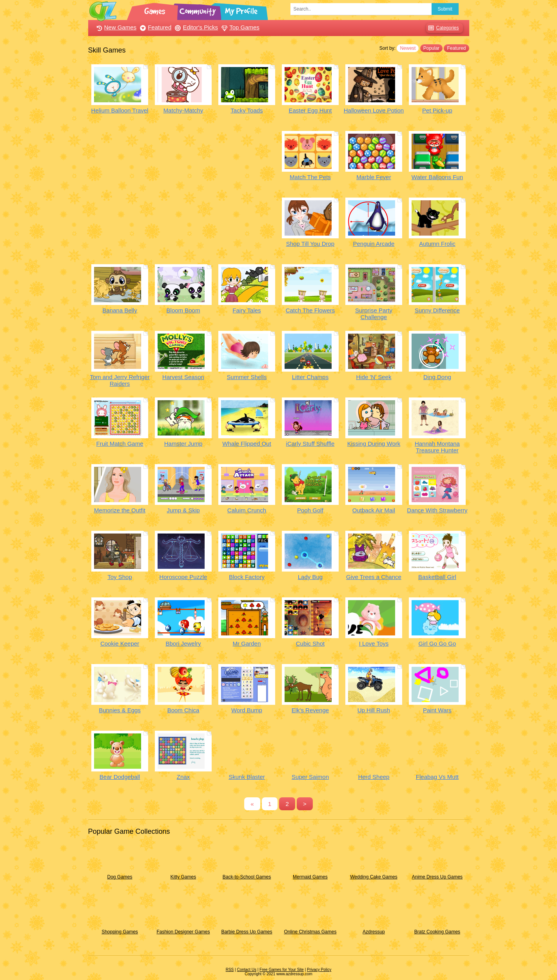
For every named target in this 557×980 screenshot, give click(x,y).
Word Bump (247, 710)
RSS (230, 970)
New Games (116, 27)
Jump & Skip (183, 510)
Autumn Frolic (437, 244)
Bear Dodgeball (120, 777)
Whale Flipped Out (247, 444)
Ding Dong (437, 377)
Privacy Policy (319, 970)
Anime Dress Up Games (437, 877)
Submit (445, 9)
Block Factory (247, 577)
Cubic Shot (310, 643)
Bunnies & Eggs (120, 710)
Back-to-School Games (247, 877)
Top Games (239, 27)
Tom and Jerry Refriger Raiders (120, 380)
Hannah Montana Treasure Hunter (437, 447)
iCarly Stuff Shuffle (310, 444)
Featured (155, 27)
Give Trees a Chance (374, 577)
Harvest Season (183, 377)
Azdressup (374, 932)
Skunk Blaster (247, 777)
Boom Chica (183, 710)
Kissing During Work (374, 444)
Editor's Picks (195, 27)
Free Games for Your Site (282, 970)
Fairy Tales (247, 310)
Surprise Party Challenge (374, 314)
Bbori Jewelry (183, 643)
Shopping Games (120, 932)
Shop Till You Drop (310, 244)
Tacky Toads (247, 110)
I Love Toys (374, 643)
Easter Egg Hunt (310, 110)
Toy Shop (120, 577)
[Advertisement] (183, 186)
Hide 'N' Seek (374, 377)
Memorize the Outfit (120, 510)
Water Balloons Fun (437, 177)
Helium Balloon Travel (120, 110)
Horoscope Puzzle (183, 577)
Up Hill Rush (374, 710)
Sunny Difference (437, 310)
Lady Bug (310, 577)
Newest (408, 48)
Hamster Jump (183, 444)
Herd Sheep (374, 777)
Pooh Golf (310, 510)
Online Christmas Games (310, 932)
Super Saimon (310, 777)
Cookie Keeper (120, 643)
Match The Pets (310, 177)
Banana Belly (120, 310)
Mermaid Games (310, 877)
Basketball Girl (437, 577)
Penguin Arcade (374, 244)
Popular (431, 48)
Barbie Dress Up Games (247, 932)
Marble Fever (374, 177)
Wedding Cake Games (374, 877)
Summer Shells (247, 377)
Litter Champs (310, 377)
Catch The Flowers (310, 310)
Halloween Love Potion (374, 110)
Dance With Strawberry (437, 510)
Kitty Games (183, 877)
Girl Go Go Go (437, 643)
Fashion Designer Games (183, 932)
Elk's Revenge (310, 710)
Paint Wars (437, 710)
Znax (183, 777)
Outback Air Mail (374, 510)
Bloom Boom (183, 310)
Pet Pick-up (437, 110)
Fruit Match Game (120, 444)
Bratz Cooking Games (437, 932)
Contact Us (246, 970)
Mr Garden (247, 643)
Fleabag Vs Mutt (437, 777)
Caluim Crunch (247, 510)
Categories (442, 28)
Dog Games (120, 877)
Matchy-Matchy (183, 110)
